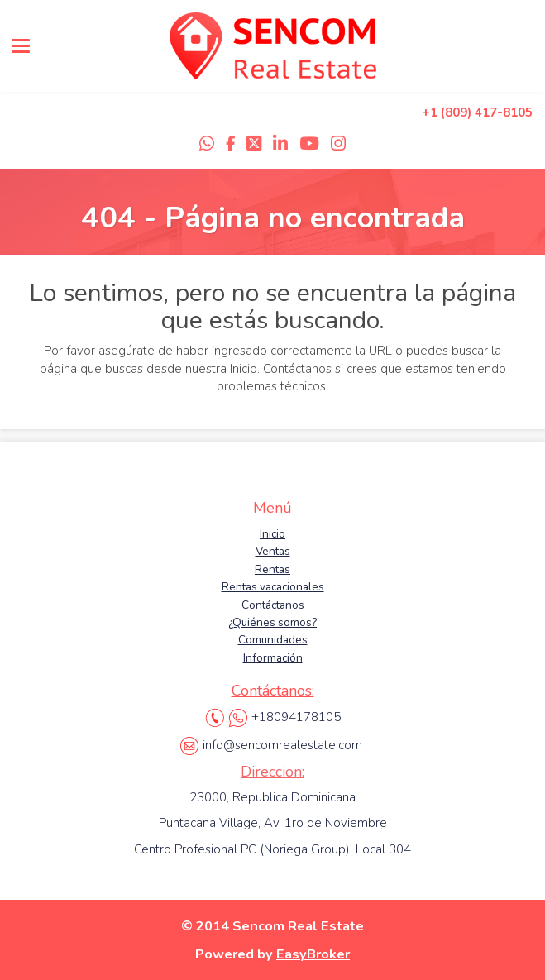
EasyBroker (313, 954)
